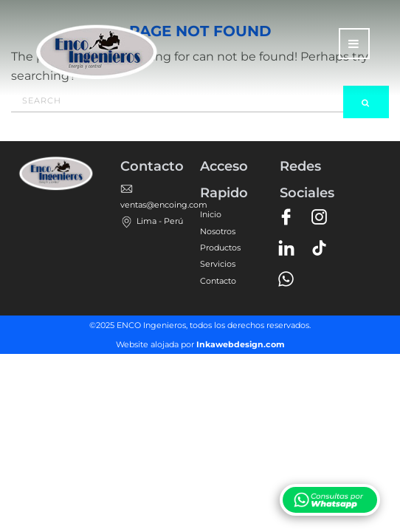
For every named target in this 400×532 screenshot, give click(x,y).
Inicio (211, 214)
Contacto (218, 281)
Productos (220, 248)
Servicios (218, 264)
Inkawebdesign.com (241, 344)
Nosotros (218, 231)
